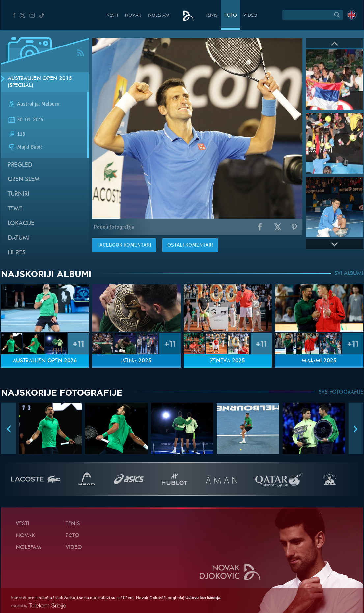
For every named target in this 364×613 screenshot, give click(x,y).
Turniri (18, 194)
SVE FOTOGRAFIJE (341, 392)
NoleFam (159, 16)
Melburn (50, 104)
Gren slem (24, 180)
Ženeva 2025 (228, 361)
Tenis (212, 16)
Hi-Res (17, 253)
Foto (231, 16)
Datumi (19, 238)
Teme (15, 209)
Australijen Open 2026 (45, 361)
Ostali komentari (190, 245)
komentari (124, 245)
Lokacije (21, 223)
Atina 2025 (136, 361)
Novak (133, 16)
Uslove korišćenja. (203, 598)
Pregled (20, 165)
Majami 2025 (319, 361)
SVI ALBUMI (349, 274)
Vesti (112, 16)
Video (250, 16)
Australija (28, 104)
